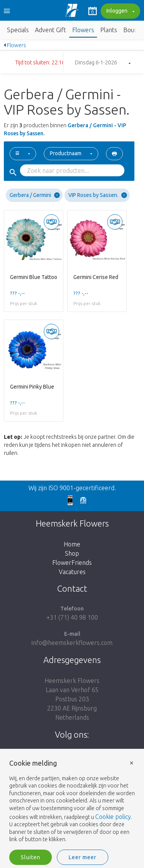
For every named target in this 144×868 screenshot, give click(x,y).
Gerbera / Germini (35, 195)
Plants (109, 30)
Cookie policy (113, 817)
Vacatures (72, 572)
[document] (72, 802)
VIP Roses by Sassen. (98, 195)
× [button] (132, 762)
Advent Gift (50, 30)
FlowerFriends (72, 563)
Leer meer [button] (83, 857)
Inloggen (119, 11)
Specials (18, 30)
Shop (72, 553)
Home (72, 544)
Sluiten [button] (31, 857)
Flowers (83, 30)
